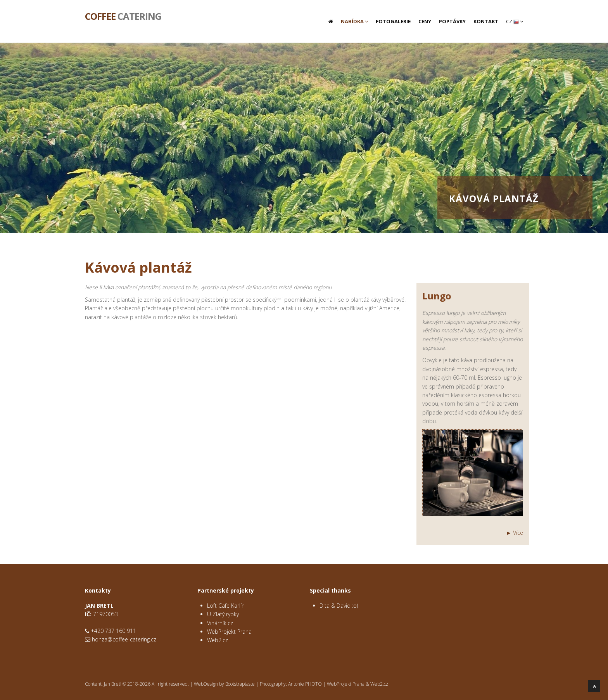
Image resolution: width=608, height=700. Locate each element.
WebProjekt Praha (229, 632)
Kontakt (486, 21)
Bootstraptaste (240, 684)
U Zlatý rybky (223, 614)
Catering (123, 16)
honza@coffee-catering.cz (124, 639)
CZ (515, 21)
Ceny (425, 21)
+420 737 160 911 (113, 631)
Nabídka (354, 21)
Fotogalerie (393, 21)
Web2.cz (218, 640)
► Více (515, 533)
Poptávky (452, 21)
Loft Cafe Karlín (226, 606)
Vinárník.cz (220, 623)
